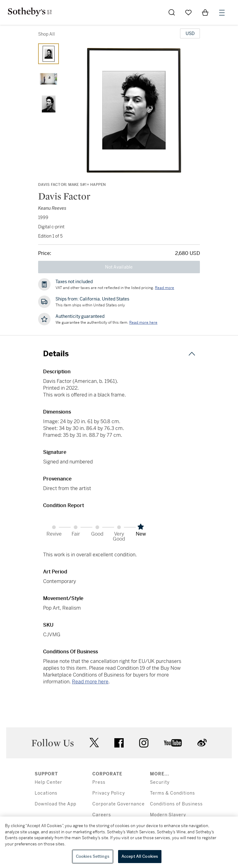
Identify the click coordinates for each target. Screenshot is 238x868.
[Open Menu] (222, 13)
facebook (119, 743)
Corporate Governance (119, 804)
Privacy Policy (109, 793)
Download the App (55, 804)
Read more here (90, 682)
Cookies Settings (93, 856)
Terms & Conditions (172, 793)
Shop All (46, 34)
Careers (102, 815)
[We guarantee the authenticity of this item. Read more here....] (143, 322)
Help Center (48, 782)
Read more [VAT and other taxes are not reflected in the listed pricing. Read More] (165, 288)
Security (160, 782)
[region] (119, 842)
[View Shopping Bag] (205, 12)
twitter (94, 743)
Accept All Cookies (140, 856)
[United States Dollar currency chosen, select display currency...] (190, 33)
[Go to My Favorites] (188, 12)
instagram (144, 743)
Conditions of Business (176, 804)
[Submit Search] (172, 12)
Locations (46, 793)
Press (99, 782)
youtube (173, 743)
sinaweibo (202, 743)
